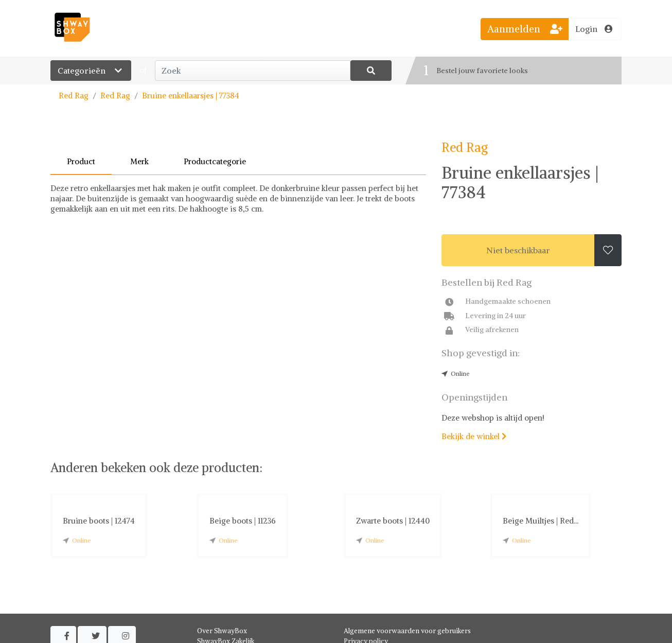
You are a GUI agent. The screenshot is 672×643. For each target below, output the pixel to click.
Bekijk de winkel (474, 436)
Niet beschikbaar (518, 250)
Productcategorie (215, 161)
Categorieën (91, 71)
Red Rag (74, 95)
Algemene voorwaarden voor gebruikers (407, 631)
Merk (139, 161)
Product (81, 161)
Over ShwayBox (222, 631)
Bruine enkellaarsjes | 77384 (191, 95)
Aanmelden (525, 29)
